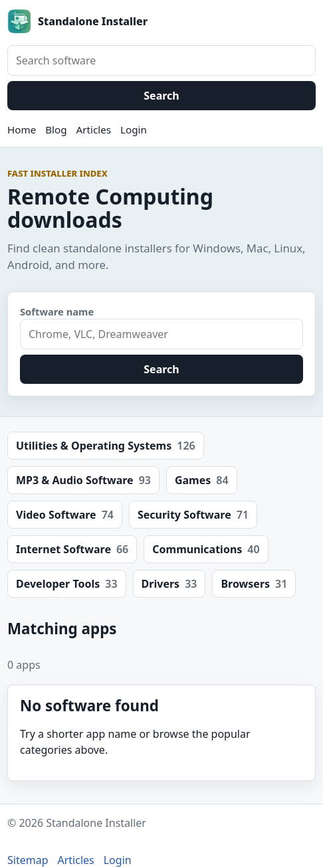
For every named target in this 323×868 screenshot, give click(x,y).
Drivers (169, 584)
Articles (94, 130)
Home (22, 130)
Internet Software (72, 549)
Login (134, 130)
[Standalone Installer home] (161, 21)
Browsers (254, 584)
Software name (57, 311)
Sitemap (28, 860)
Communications (206, 549)
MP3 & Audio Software (83, 480)
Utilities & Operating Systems (106, 446)
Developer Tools (67, 584)
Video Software (65, 515)
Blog (56, 130)
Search (161, 96)
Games (202, 480)
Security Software (193, 515)
